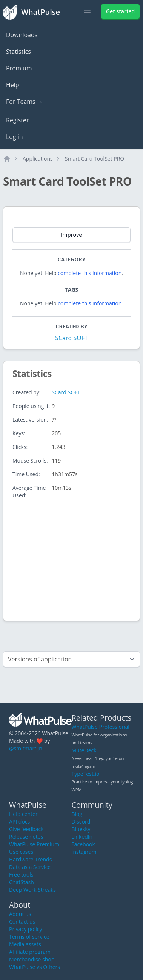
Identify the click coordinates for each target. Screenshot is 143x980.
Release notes (26, 837)
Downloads (22, 35)
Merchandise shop (32, 959)
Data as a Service (30, 867)
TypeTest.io (86, 774)
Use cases (21, 852)
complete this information (90, 273)
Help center (23, 814)
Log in (15, 137)
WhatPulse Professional (101, 727)
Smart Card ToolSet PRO (95, 159)
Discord (81, 821)
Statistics (18, 52)
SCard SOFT (71, 338)
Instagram (84, 852)
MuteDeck (84, 750)
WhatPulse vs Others (35, 967)
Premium (19, 68)
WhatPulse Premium (34, 844)
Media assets (25, 944)
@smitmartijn (26, 748)
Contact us (22, 921)
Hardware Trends (30, 859)
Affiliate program (30, 952)
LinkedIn (82, 837)
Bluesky (81, 829)
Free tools (21, 874)
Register (17, 120)
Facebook (83, 844)
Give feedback (26, 829)
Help (13, 85)
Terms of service (29, 937)
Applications (38, 159)
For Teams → (25, 102)
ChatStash (22, 882)
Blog (77, 814)
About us (20, 914)
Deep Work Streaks (32, 890)
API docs (19, 821)
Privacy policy (26, 929)
